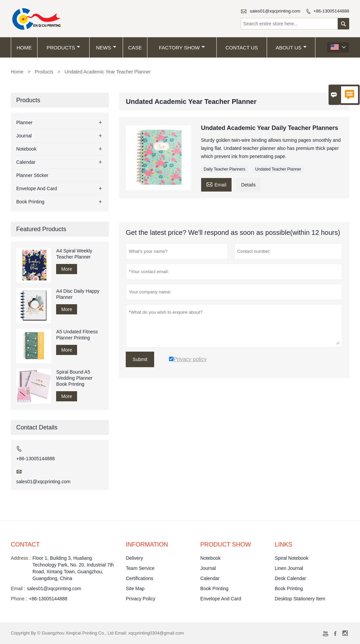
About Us (291, 48)
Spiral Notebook (292, 558)
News (106, 48)
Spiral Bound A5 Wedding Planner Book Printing (74, 378)
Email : (18, 589)
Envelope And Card (37, 188)
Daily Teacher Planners (225, 169)
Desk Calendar (291, 578)
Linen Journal (289, 568)
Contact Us (242, 48)
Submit (140, 359)
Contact (25, 545)
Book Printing (30, 202)
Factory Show (182, 48)
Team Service (140, 568)
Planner (24, 123)
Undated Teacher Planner (278, 169)
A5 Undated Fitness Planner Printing (77, 335)
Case (135, 48)
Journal (24, 136)
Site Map (135, 589)
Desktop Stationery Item (300, 599)
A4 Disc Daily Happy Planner (78, 294)
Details (248, 185)
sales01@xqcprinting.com (275, 11)
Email (216, 184)
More (67, 269)
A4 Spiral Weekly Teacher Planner (74, 254)
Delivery (134, 558)
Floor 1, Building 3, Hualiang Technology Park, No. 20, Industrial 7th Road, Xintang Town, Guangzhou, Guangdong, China (73, 568)
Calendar (26, 162)
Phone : (19, 599)
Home (24, 48)
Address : (21, 558)
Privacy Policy (140, 599)
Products (63, 48)
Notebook (26, 149)
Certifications (139, 578)
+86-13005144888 (331, 11)
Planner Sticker (32, 175)
